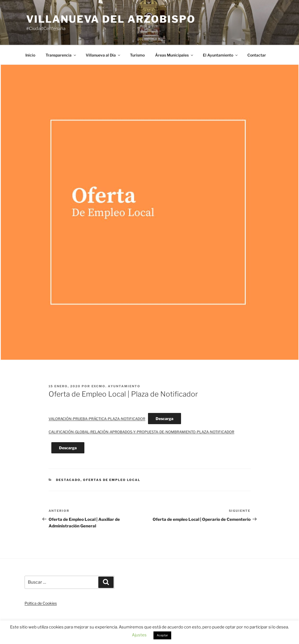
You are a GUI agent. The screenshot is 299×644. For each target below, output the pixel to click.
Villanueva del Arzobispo (111, 19)
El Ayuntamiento (221, 55)
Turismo (137, 55)
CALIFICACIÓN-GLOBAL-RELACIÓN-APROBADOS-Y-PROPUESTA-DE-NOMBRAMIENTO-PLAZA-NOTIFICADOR (141, 432)
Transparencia (61, 55)
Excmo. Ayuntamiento (116, 386)
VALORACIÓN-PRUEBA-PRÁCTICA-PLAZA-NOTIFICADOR (97, 419)
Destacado (68, 480)
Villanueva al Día (103, 55)
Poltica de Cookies (41, 603)
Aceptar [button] (162, 635)
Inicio (30, 55)
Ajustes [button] (139, 635)
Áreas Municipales (174, 55)
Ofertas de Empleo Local (112, 480)
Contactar (257, 55)
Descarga (165, 419)
